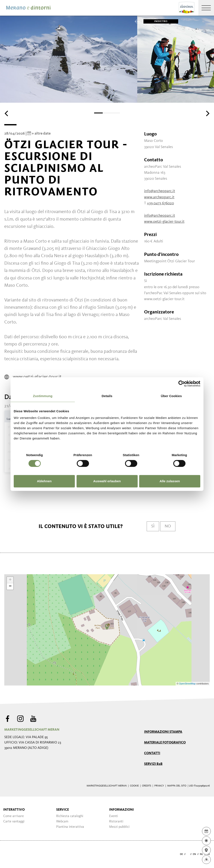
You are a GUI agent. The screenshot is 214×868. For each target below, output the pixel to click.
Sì (153, 526)
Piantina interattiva (70, 827)
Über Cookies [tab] (171, 396)
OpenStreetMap (188, 684)
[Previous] (7, 113)
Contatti (152, 753)
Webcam (62, 822)
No (168, 526)
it (188, 854)
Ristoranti (116, 822)
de (181, 854)
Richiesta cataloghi (70, 816)
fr (208, 854)
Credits (147, 786)
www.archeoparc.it (159, 197)
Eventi (114, 816)
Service (63, 810)
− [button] (10, 586)
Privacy (159, 786)
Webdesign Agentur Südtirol (10, 854)
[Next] (207, 113)
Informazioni (121, 810)
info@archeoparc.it (160, 191)
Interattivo (14, 810)
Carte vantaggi (14, 822)
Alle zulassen (170, 481)
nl (201, 854)
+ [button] (10, 580)
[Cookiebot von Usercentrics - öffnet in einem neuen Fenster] (182, 384)
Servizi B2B (153, 764)
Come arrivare (14, 816)
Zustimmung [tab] (43, 396)
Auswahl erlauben (107, 481)
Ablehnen (44, 481)
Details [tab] (107, 396)
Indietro (156, 21)
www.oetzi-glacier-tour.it (164, 222)
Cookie (134, 786)
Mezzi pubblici (119, 827)
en (194, 854)
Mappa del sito (177, 786)
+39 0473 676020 (160, 203)
